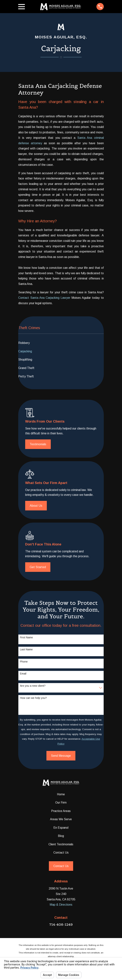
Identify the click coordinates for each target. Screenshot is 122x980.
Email (23, 674)
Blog (61, 836)
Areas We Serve (61, 819)
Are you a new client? (33, 686)
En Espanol (61, 828)
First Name (26, 637)
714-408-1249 (61, 924)
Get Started (38, 567)
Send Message (61, 756)
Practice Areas (61, 811)
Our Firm (61, 803)
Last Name (26, 649)
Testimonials (38, 444)
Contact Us (61, 853)
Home (61, 794)
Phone (24, 662)
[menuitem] (61, 343)
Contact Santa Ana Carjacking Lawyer (44, 298)
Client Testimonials (61, 844)
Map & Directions (61, 905)
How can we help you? (33, 698)
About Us (36, 506)
